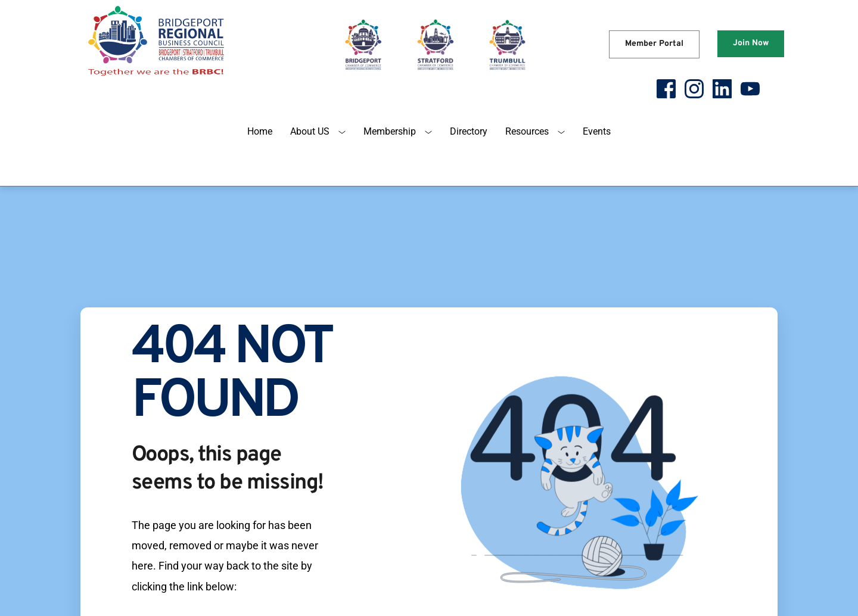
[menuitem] (260, 132)
